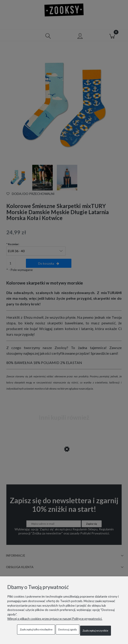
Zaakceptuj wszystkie (95, 631)
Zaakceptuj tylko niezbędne (36, 629)
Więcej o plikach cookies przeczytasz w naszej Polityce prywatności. (55, 619)
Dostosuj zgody (68, 629)
